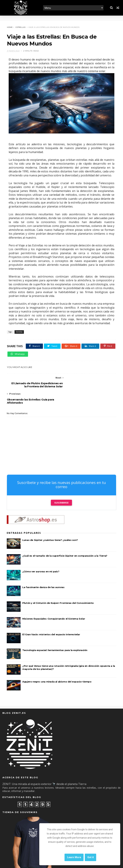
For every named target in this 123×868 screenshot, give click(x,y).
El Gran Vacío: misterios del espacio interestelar (51, 619)
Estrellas (20, 27)
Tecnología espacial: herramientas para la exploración (55, 634)
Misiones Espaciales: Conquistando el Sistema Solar (54, 603)
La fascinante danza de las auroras (43, 571)
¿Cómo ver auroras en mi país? (41, 556)
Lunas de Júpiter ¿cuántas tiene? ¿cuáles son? (50, 524)
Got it (91, 857)
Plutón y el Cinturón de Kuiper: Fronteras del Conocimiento (58, 587)
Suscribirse (61, 487)
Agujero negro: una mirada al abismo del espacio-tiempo (57, 666)
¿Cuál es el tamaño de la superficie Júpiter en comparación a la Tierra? (65, 540)
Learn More (74, 857)
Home (10, 27)
